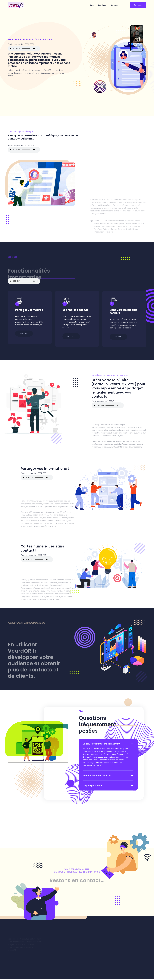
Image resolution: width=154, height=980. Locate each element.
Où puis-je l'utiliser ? (92, 786)
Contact (114, 5)
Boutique (102, 5)
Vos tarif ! (24, 333)
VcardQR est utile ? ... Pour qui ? (98, 776)
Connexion (138, 5)
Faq (92, 5)
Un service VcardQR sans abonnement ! (102, 745)
